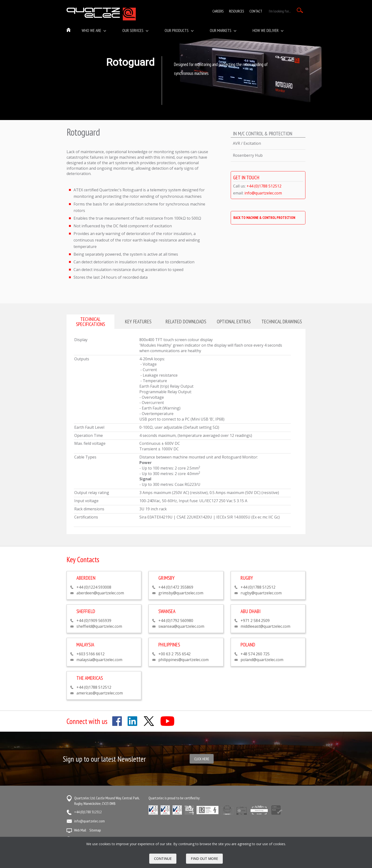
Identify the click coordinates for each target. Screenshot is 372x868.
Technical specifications (90, 322)
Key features (138, 321)
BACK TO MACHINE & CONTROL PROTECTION (264, 218)
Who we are (94, 30)
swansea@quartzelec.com (181, 626)
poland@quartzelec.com (262, 660)
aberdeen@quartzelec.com (100, 593)
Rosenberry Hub (248, 155)
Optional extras (234, 321)
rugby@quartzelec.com (261, 593)
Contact (256, 11)
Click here (202, 759)
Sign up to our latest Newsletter (104, 759)
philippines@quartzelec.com (183, 660)
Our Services (135, 30)
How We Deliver (268, 30)
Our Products (179, 30)
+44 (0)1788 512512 (264, 186)
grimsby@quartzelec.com (181, 593)
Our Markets (223, 30)
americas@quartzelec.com (100, 693)
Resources (236, 11)
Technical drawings (282, 321)
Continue (163, 859)
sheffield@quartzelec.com (99, 626)
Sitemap (95, 830)
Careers (218, 11)
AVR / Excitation (247, 143)
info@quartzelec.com (263, 193)
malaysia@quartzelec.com (99, 660)
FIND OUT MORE (204, 859)
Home (69, 30)
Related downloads (186, 321)
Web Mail (80, 830)
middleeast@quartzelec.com (265, 626)
